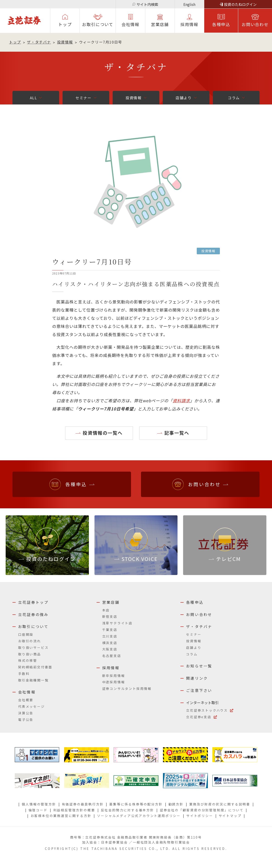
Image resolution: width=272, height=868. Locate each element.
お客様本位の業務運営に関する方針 (61, 816)
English (189, 4)
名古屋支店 (112, 656)
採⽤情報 (189, 24)
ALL (34, 98)
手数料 (24, 674)
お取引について (98, 24)
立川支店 (110, 636)
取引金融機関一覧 (33, 680)
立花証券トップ (33, 602)
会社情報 (130, 24)
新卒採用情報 (114, 676)
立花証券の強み (33, 614)
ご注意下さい (199, 690)
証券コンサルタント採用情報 (127, 689)
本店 (106, 610)
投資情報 (65, 42)
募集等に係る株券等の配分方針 (136, 804)
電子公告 (26, 720)
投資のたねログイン (240, 4)
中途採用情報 (114, 682)
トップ (65, 24)
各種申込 (221, 24)
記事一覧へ (177, 433)
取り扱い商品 (30, 654)
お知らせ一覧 (199, 666)
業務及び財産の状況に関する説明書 (220, 804)
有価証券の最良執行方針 (83, 804)
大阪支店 (110, 649)
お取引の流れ (30, 641)
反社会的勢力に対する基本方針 (127, 810)
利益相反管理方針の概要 (74, 810)
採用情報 (111, 668)
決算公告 (26, 713)
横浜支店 (110, 643)
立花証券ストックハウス (207, 710)
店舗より (184, 98)
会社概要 (26, 700)
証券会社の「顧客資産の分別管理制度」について (202, 810)
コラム (234, 98)
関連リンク (197, 678)
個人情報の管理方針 (39, 804)
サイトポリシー (200, 816)
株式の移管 (28, 660)
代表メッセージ (32, 706)
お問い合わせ (255, 24)
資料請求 (181, 400)
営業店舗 (160, 24)
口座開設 (26, 634)
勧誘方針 (176, 804)
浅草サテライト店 (117, 623)
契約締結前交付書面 (35, 667)
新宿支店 (110, 616)
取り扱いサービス (33, 647)
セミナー (83, 98)
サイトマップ (230, 816)
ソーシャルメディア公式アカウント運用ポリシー (139, 816)
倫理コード (38, 810)
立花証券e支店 (199, 717)
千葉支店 (110, 630)
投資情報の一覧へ (103, 433)
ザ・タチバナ (39, 42)
